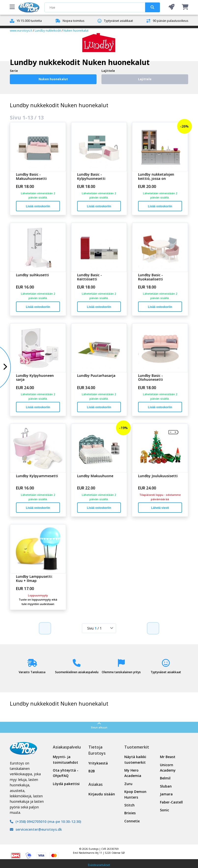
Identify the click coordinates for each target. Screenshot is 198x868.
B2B (92, 771)
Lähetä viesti (160, 508)
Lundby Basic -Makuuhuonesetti (31, 177)
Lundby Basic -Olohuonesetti (150, 378)
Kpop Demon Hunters (135, 794)
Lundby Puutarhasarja (96, 376)
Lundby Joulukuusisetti (158, 476)
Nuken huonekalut (76, 31)
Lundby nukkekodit (48, 31)
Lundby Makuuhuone (95, 476)
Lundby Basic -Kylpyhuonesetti (91, 177)
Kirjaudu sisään (102, 794)
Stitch (129, 805)
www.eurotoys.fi (21, 31)
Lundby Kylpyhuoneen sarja (35, 378)
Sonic (164, 810)
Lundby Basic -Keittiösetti (90, 277)
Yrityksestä (98, 763)
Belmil (165, 778)
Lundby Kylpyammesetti (37, 476)
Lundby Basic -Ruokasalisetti (150, 277)
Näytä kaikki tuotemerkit (135, 759)
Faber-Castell (171, 802)
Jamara (166, 794)
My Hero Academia (133, 773)
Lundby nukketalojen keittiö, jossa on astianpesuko (156, 177)
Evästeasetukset (99, 865)
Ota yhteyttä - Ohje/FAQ (66, 773)
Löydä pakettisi (66, 784)
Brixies (130, 813)
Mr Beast (168, 757)
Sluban (166, 786)
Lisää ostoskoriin (38, 206)
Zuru (128, 784)
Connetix (132, 821)
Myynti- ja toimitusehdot (65, 759)
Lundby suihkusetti (32, 275)
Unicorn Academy (168, 768)
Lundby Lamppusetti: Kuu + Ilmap (34, 579)
